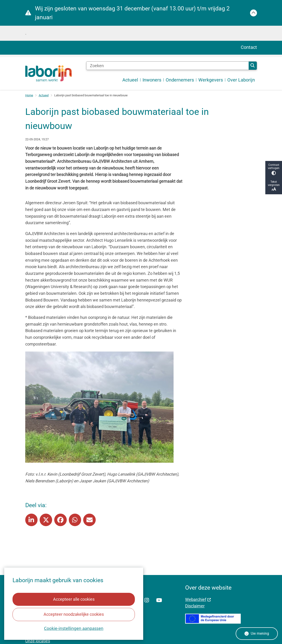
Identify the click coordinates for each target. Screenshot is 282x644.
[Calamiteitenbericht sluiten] (253, 13)
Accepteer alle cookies (74, 599)
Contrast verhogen (274, 169)
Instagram (147, 600)
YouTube (159, 600)
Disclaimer (195, 606)
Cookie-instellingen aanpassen (74, 628)
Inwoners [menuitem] (152, 80)
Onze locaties (38, 641)
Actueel (44, 95)
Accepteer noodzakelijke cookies (74, 614)
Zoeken (253, 66)
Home (29, 95)
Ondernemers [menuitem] (180, 80)
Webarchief (198, 599)
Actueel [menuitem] (130, 80)
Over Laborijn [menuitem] (241, 80)
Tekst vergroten (274, 186)
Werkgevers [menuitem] (211, 80)
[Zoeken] (168, 66)
